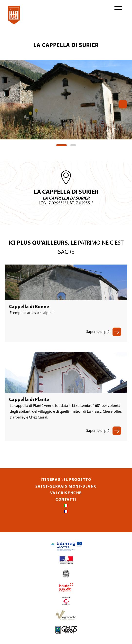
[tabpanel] (66, 100)
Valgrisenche (66, 493)
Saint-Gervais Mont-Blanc (66, 487)
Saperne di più (98, 332)
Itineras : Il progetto (66, 480)
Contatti (66, 500)
